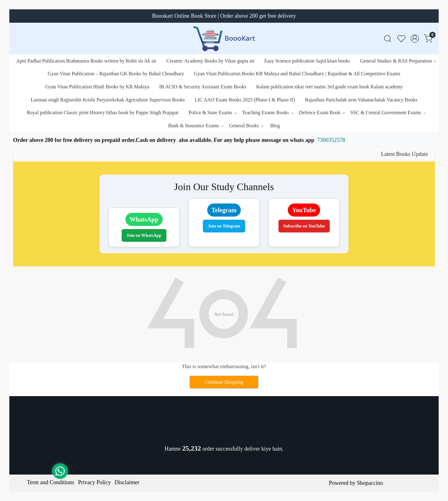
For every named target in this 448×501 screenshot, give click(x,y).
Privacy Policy (95, 482)
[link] (388, 39)
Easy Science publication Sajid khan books (307, 61)
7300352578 (331, 140)
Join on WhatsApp (144, 235)
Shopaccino (370, 483)
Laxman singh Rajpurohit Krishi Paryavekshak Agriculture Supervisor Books (107, 100)
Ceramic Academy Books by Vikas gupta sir (210, 61)
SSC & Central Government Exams (388, 112)
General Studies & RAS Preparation (398, 61)
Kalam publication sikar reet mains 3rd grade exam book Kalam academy (330, 87)
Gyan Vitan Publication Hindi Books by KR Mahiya (97, 87)
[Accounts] (415, 39)
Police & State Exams (212, 112)
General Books (246, 126)
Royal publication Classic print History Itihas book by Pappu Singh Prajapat (103, 112)
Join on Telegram (224, 226)
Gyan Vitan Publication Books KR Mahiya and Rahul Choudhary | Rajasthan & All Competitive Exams (297, 74)
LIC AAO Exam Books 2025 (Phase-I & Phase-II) (245, 100)
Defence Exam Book (322, 112)
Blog (275, 126)
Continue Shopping (224, 382)
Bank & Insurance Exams (196, 126)
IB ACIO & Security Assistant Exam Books (203, 87)
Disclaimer (127, 482)
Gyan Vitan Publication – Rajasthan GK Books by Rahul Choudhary (116, 74)
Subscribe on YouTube (304, 226)
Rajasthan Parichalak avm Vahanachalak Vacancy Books (361, 100)
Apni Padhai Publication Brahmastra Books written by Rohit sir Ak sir (86, 61)
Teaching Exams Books (268, 112)
